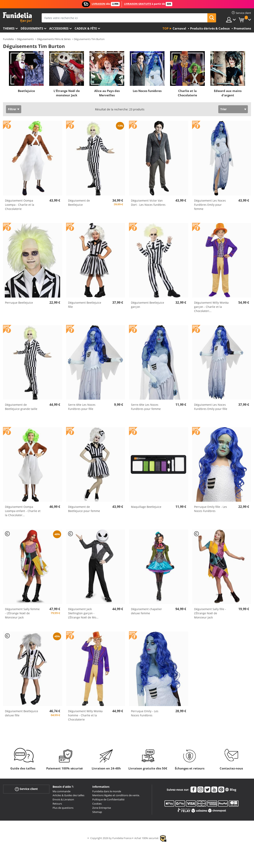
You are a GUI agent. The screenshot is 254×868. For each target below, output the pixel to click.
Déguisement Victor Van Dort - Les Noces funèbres (148, 203)
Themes (9, 28)
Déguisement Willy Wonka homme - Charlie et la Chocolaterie (85, 715)
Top (165, 28)
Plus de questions (63, 808)
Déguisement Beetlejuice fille (85, 305)
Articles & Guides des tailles (68, 795)
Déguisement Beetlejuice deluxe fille (22, 713)
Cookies (97, 804)
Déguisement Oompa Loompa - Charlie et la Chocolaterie (20, 205)
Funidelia (8, 39)
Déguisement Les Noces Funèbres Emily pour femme (210, 205)
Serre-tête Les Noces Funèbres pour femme (146, 407)
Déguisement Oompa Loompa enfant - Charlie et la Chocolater (23, 511)
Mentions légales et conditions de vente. (116, 795)
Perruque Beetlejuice (19, 303)
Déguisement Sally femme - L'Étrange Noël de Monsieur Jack (22, 613)
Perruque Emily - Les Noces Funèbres (145, 713)
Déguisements (32, 28)
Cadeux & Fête (86, 28)
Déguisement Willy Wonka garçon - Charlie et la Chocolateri (211, 307)
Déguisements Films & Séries (54, 39)
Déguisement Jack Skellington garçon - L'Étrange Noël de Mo (83, 613)
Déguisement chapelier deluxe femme (146, 611)
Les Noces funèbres (147, 91)
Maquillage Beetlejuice (146, 507)
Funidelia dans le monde (107, 791)
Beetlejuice (26, 91)
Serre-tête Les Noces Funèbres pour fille (82, 407)
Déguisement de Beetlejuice (79, 203)
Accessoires (59, 28)
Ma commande (62, 791)
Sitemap (97, 812)
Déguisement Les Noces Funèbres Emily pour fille (211, 407)
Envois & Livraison (63, 799)
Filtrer (12, 109)
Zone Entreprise (102, 808)
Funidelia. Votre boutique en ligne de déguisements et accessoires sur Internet (17, 18)
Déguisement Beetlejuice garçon (148, 305)
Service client (26, 789)
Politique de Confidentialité (108, 799)
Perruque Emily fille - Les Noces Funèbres (211, 509)
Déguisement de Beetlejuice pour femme (84, 509)
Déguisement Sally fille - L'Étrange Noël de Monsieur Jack (210, 613)
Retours (57, 804)
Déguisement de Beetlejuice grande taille (21, 407)
